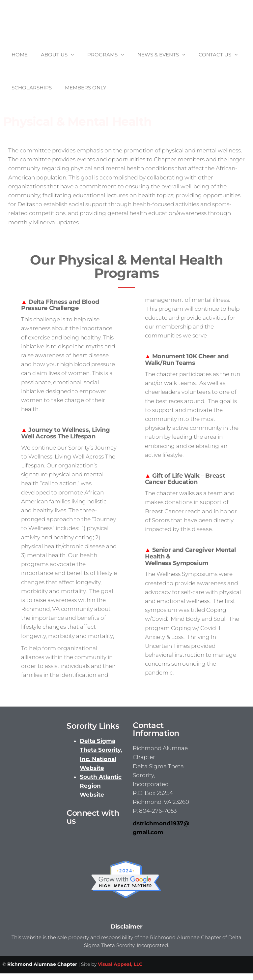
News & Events (158, 55)
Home (20, 55)
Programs (102, 55)
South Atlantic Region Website (101, 786)
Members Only (86, 88)
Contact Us (215, 55)
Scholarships (32, 88)
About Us (54, 55)
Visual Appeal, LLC (120, 964)
